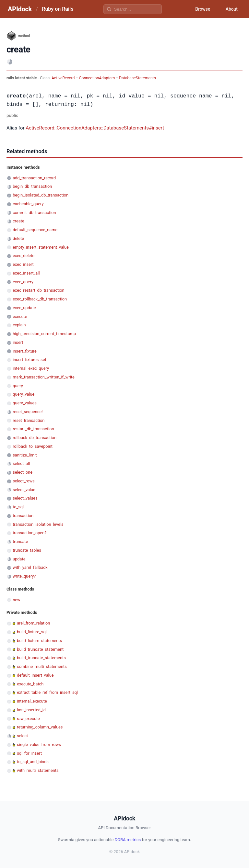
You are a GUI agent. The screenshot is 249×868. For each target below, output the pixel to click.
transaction (23, 516)
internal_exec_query (31, 368)
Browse (202, 9)
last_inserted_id (31, 710)
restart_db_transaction (33, 429)
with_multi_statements (38, 770)
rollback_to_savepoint (33, 446)
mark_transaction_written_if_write (44, 377)
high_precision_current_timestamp (44, 334)
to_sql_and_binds (33, 762)
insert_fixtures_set (29, 360)
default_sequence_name (35, 230)
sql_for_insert (29, 753)
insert (18, 342)
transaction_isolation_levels (38, 524)
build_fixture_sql (32, 632)
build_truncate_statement (40, 649)
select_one (23, 472)
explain (19, 325)
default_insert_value (35, 675)
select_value (24, 490)
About (231, 9)
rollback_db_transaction (35, 438)
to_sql (18, 507)
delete (18, 238)
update (19, 559)
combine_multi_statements (42, 666)
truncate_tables (27, 550)
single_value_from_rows (39, 744)
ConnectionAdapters (97, 78)
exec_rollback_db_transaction (40, 299)
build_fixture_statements (39, 641)
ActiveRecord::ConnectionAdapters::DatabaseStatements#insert (95, 128)
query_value (24, 394)
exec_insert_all (26, 273)
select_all (21, 463)
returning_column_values (40, 727)
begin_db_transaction (32, 186)
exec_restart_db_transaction (38, 290)
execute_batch (30, 684)
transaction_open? (30, 533)
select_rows (24, 481)
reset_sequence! (28, 412)
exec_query (23, 282)
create (18, 221)
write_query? (24, 576)
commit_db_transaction (34, 213)
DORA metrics (128, 840)
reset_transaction (29, 420)
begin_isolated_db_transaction (41, 195)
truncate (20, 541)
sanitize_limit (25, 455)
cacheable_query (28, 204)
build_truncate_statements (41, 658)
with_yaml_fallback (30, 567)
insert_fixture (25, 351)
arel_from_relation (33, 623)
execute (20, 316)
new (16, 600)
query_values (25, 403)
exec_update (24, 308)
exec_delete (24, 256)
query (18, 386)
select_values (25, 498)
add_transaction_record (34, 178)
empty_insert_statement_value (41, 247)
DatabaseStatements (137, 78)
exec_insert (23, 264)
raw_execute (28, 719)
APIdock (20, 9)
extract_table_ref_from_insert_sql (47, 692)
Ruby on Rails (58, 9)
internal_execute (32, 701)
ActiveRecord (63, 78)
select (22, 736)
